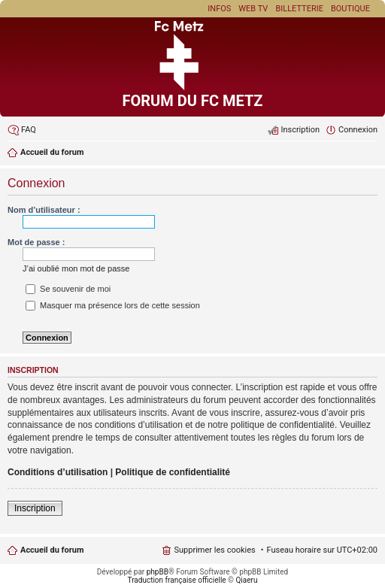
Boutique (350, 9)
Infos (219, 9)
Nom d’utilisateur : (44, 210)
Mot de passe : (36, 242)
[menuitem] (22, 130)
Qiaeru (246, 580)
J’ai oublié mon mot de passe (76, 268)
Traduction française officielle (177, 580)
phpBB (158, 572)
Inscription (35, 508)
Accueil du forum (52, 550)
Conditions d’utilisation (58, 472)
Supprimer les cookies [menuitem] (214, 550)
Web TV (253, 9)
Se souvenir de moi (68, 289)
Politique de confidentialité (173, 472)
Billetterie (299, 9)
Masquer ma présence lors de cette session (113, 305)
